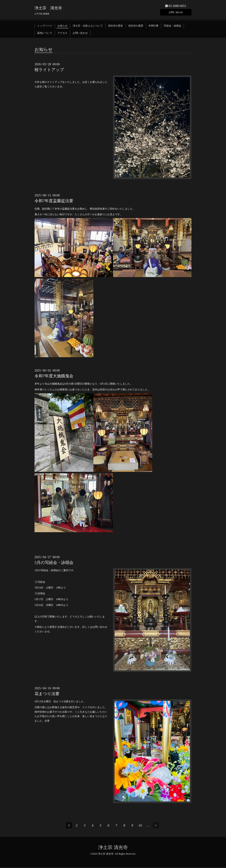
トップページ (45, 26)
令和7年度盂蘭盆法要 (54, 202)
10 (141, 826)
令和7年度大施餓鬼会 (54, 377)
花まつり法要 (47, 694)
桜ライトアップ (49, 71)
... (149, 826)
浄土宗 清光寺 (48, 9)
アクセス (62, 34)
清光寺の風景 (136, 26)
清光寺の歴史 (116, 26)
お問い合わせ (176, 12)
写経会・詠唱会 (172, 26)
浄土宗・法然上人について (88, 26)
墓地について (45, 34)
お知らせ (62, 26)
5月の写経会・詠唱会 (54, 563)
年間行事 (153, 26)
